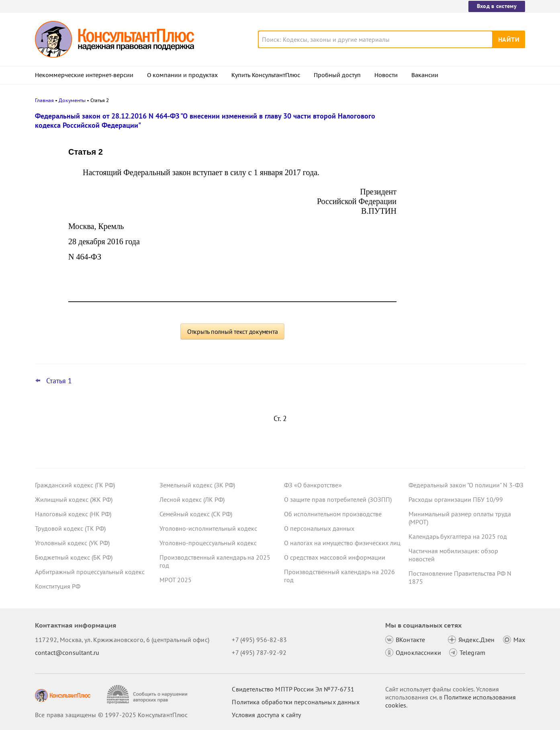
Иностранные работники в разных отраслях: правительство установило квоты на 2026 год (462, 201)
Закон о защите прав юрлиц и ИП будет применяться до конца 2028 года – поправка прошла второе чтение (466, 289)
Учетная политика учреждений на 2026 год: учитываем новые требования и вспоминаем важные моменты (465, 245)
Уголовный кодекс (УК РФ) (72, 543)
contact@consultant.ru (67, 652)
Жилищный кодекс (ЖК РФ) (74, 499)
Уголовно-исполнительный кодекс (208, 528)
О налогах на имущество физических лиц (342, 543)
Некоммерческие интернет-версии (84, 75)
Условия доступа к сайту (266, 715)
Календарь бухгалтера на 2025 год (458, 536)
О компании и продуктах (182, 75)
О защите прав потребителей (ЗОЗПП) (338, 499)
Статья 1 (59, 381)
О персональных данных (319, 528)
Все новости (429, 315)
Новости (386, 75)
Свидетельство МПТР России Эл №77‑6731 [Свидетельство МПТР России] (293, 689)
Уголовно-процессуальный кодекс (208, 543)
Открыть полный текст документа (233, 331)
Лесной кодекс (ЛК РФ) (192, 499)
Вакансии (425, 75)
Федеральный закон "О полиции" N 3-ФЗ (466, 485)
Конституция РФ (58, 586)
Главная (44, 100)
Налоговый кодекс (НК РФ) (73, 514)
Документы (72, 100)
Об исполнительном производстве (333, 514)
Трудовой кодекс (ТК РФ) (70, 528)
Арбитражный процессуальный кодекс (90, 572)
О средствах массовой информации (335, 557)
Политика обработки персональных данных (295, 702)
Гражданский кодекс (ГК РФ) (75, 485)
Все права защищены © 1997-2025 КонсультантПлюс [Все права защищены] (111, 715)
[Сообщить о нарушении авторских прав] (148, 694)
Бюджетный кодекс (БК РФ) (74, 557)
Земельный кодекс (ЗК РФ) (197, 485)
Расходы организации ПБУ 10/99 (456, 499)
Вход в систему (497, 6)
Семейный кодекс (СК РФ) (196, 514)
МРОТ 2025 (176, 580)
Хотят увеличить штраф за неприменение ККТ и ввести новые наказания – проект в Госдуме (461, 158)
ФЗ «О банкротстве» (313, 485)
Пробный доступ (337, 75)
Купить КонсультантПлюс (266, 75)
